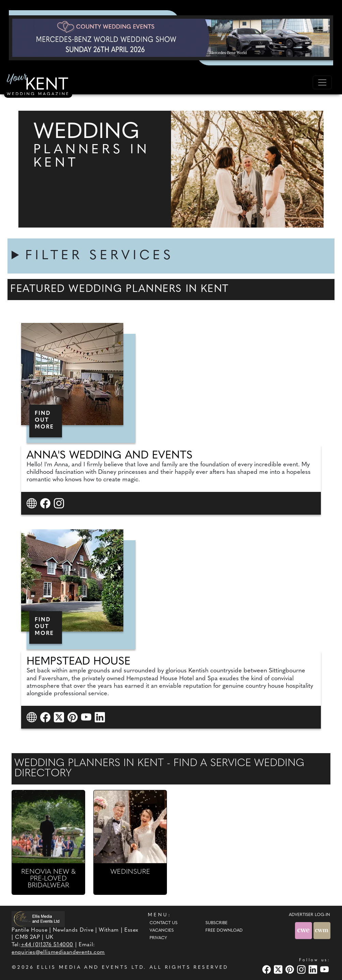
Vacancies (162, 931)
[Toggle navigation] (322, 82)
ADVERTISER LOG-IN (309, 915)
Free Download (224, 931)
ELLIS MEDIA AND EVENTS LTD (90, 968)
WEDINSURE (130, 872)
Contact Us (164, 923)
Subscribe (216, 923)
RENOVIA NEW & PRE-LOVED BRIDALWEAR (48, 879)
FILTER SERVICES (99, 256)
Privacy (158, 938)
